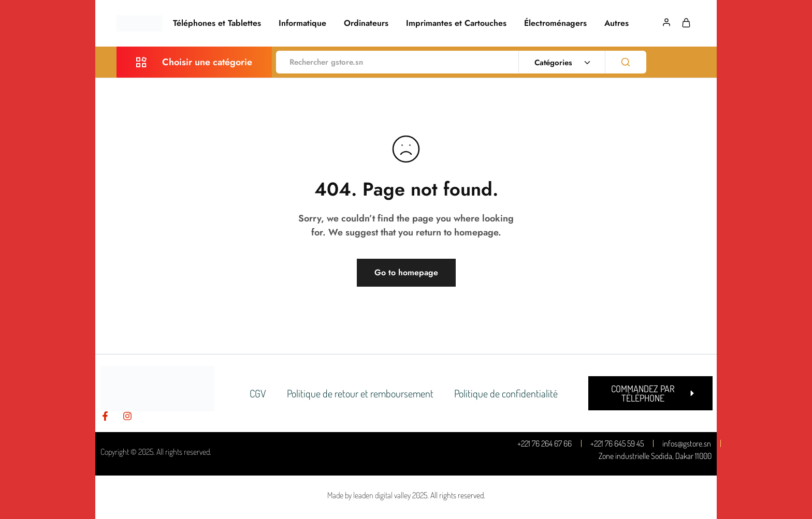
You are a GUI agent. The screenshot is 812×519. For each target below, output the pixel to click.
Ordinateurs (366, 23)
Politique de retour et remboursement (360, 393)
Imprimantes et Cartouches (456, 23)
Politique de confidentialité (506, 393)
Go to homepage (406, 272)
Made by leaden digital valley (369, 495)
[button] (650, 393)
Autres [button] (617, 23)
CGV (258, 393)
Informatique (302, 23)
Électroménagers (555, 23)
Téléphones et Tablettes (217, 23)
